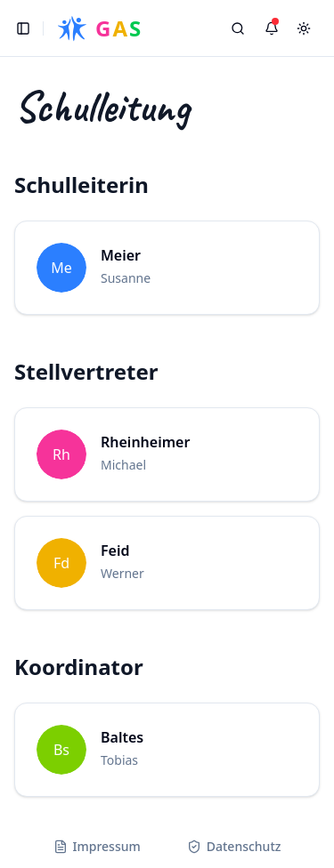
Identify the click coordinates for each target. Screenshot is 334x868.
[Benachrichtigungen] (272, 28)
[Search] (238, 28)
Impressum (97, 846)
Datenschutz (234, 846)
